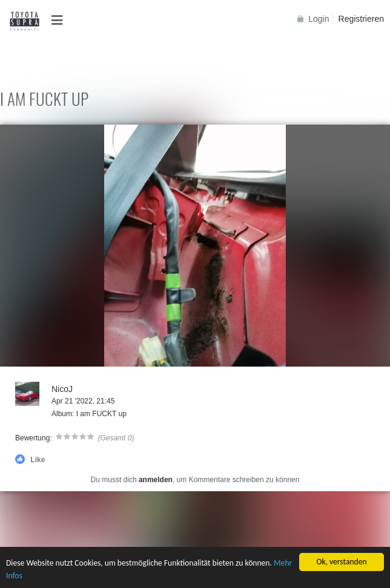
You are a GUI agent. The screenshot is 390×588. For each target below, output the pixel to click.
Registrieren (361, 19)
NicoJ (62, 389)
